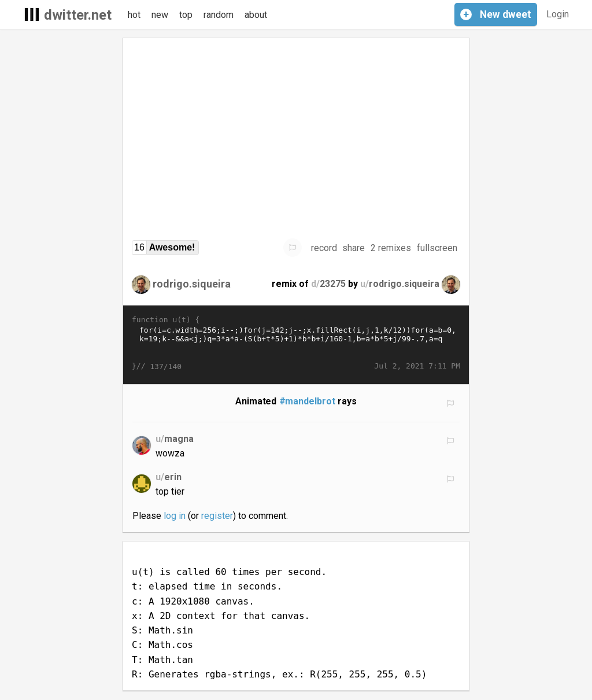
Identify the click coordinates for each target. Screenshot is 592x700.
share (354, 248)
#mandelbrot (308, 401)
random (219, 15)
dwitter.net (78, 15)
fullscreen (437, 248)
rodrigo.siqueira (192, 284)
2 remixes (391, 248)
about (256, 15)
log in (175, 516)
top (186, 15)
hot (134, 15)
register (217, 516)
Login (558, 14)
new (160, 15)
